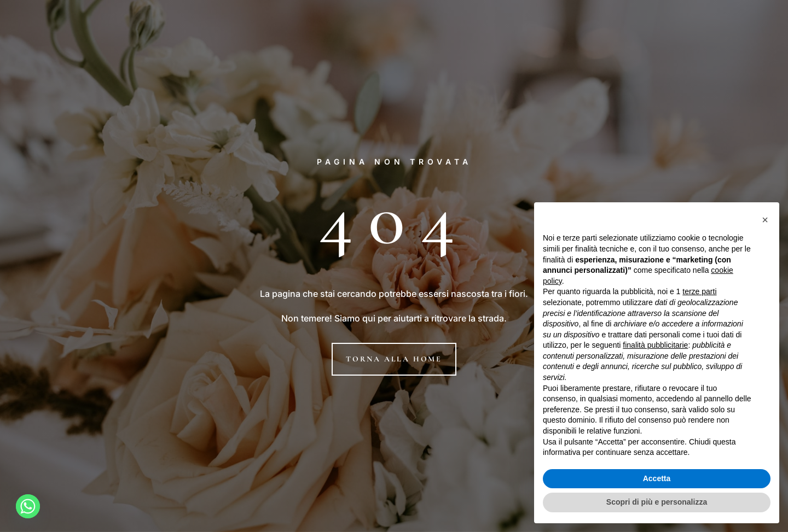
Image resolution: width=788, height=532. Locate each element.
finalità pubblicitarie (655, 345)
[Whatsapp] (28, 506)
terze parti (699, 291)
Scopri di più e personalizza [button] (657, 502)
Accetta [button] (657, 478)
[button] (765, 220)
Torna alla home (394, 359)
